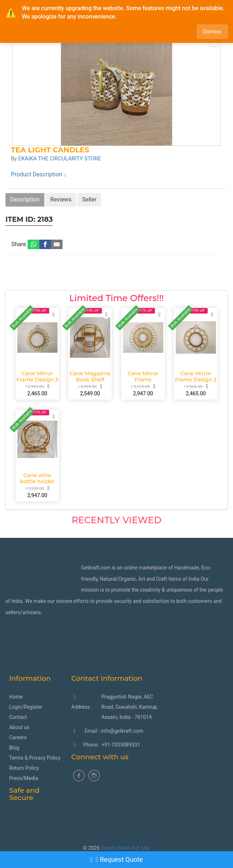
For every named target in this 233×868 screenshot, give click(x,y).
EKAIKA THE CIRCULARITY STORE (60, 159)
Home (16, 697)
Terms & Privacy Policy (35, 758)
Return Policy (24, 768)
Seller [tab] (89, 199)
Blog (14, 748)
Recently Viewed (116, 520)
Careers (18, 737)
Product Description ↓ (39, 174)
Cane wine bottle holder (37, 478)
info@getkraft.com (122, 731)
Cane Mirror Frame (143, 376)
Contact (18, 717)
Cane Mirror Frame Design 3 (37, 376)
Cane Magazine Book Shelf (90, 376)
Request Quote (116, 859)
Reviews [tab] (61, 199)
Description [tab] (25, 199)
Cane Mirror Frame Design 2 (196, 376)
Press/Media (24, 778)
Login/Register (26, 707)
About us (19, 727)
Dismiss (212, 32)
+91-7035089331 (121, 745)
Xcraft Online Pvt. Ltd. (126, 848)
